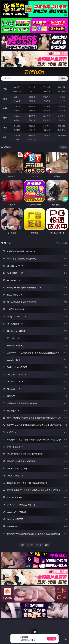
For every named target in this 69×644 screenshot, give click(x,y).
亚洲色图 (32, 116)
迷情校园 (17, 130)
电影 (5, 108)
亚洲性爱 (17, 106)
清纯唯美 (32, 120)
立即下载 (51, 639)
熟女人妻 (17, 101)
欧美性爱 (62, 106)
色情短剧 (32, 139)
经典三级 (32, 111)
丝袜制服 (32, 101)
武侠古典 (62, 126)
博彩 (5, 89)
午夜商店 (32, 135)
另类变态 (62, 111)
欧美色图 (47, 116)
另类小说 (32, 130)
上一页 (30, 545)
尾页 (47, 545)
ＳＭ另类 (62, 101)
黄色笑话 (47, 130)
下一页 (39, 545)
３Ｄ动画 (62, 97)
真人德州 (32, 87)
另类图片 (62, 120)
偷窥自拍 (17, 116)
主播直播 (47, 101)
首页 (22, 545)
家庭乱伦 (32, 126)
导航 (5, 137)
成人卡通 (47, 106)
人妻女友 (47, 126)
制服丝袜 (17, 111)
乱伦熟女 (47, 111)
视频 (5, 99)
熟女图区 (47, 120)
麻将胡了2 (17, 91)
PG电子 (17, 87)
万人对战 (47, 87)
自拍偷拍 (32, 97)
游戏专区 (62, 87)
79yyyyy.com (34, 72)
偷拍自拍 (32, 106)
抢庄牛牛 (62, 91)
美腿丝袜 (17, 120)
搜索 (63, 78)
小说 (5, 127)
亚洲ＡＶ (17, 97)
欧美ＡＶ (47, 97)
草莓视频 (47, 135)
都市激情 (17, 126)
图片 (5, 118)
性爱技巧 (62, 130)
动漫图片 (62, 116)
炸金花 (32, 91)
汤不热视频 (62, 135)
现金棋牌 (47, 91)
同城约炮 (17, 135)
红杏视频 (17, 139)
